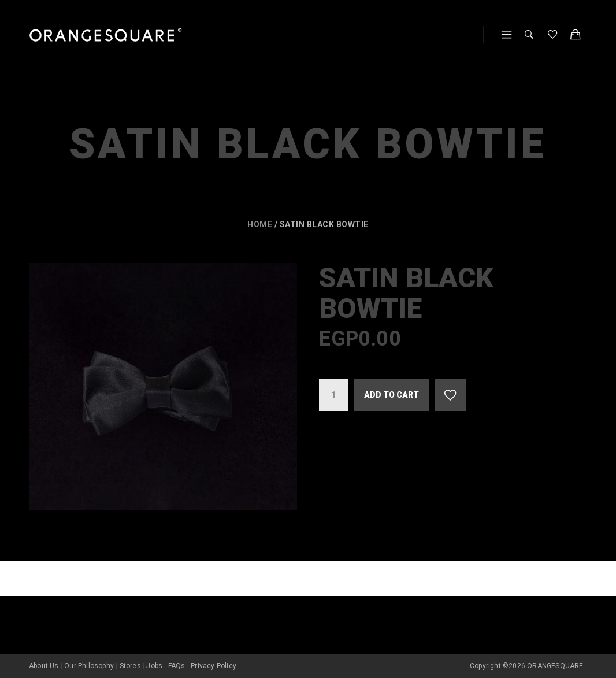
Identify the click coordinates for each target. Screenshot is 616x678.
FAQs (177, 666)
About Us (44, 666)
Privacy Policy (214, 666)
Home (260, 224)
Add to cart (392, 395)
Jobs (154, 666)
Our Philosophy (89, 666)
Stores (130, 666)
